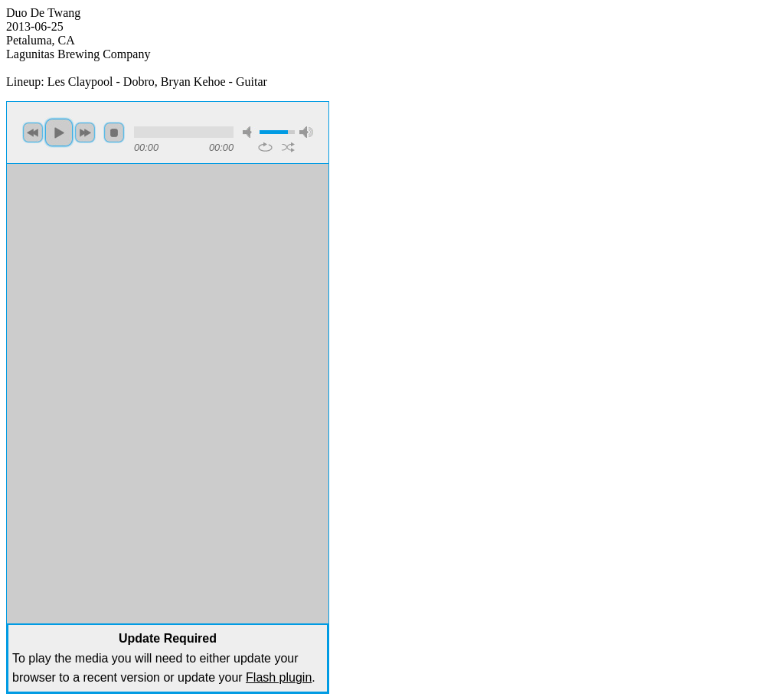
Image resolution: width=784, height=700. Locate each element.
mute (250, 132)
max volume (306, 132)
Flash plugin (279, 677)
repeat (265, 147)
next (85, 132)
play (59, 132)
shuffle (288, 147)
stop (114, 132)
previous (33, 132)
